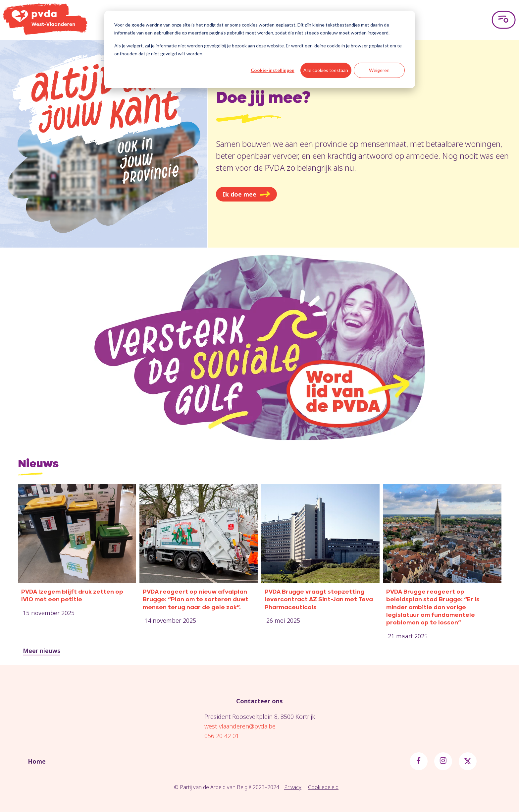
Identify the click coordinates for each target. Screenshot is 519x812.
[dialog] (260, 49)
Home (37, 761)
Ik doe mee (246, 194)
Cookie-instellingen (273, 70)
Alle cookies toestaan (326, 70)
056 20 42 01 (222, 736)
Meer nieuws (42, 651)
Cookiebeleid (323, 787)
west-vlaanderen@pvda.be (240, 726)
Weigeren (379, 70)
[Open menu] (504, 20)
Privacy (293, 787)
